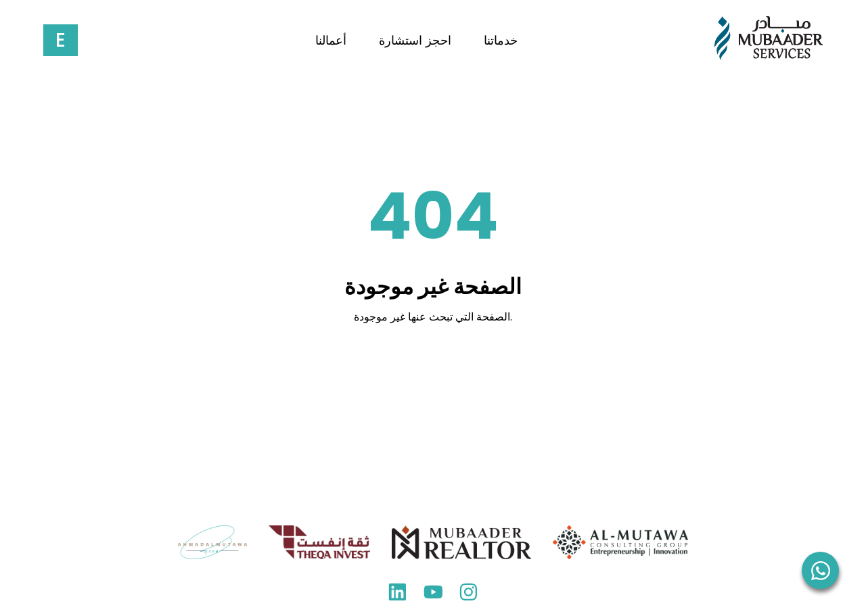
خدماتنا (501, 41)
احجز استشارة (415, 41)
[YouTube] (433, 595)
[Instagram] (469, 595)
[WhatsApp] (820, 570)
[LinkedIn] (397, 595)
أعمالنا (331, 41)
